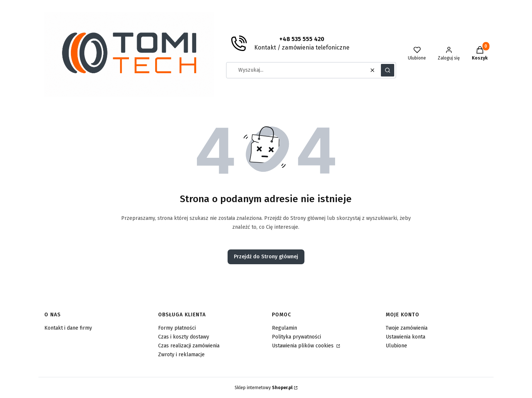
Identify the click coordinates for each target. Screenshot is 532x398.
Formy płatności (177, 328)
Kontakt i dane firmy (68, 328)
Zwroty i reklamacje (181, 355)
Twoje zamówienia (407, 328)
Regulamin (284, 328)
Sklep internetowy (264, 388)
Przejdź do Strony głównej (266, 257)
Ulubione (396, 346)
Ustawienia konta (405, 337)
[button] (388, 70)
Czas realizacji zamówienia (189, 346)
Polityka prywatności (296, 337)
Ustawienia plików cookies (303, 346)
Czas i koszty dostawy (184, 337)
